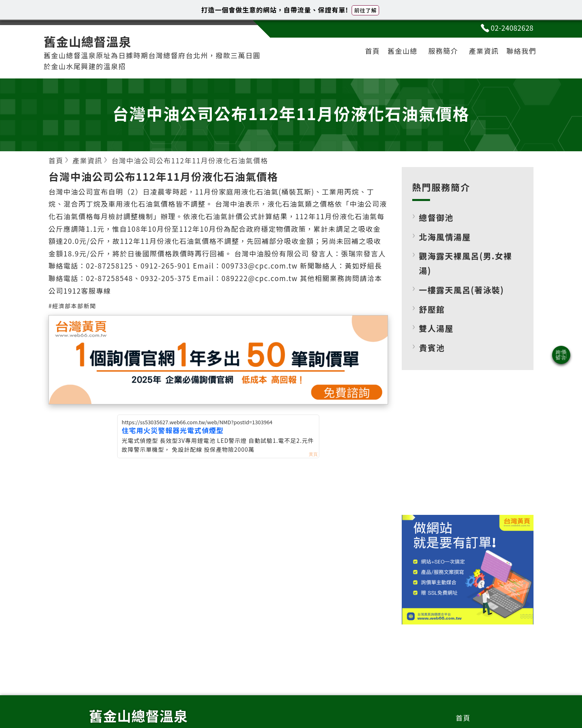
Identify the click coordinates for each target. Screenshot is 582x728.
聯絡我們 (521, 51)
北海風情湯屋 (445, 237)
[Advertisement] (468, 449)
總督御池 (436, 217)
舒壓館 (432, 309)
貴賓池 (432, 348)
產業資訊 (484, 51)
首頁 (372, 51)
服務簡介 (443, 51)
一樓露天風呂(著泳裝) (462, 290)
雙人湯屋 (436, 328)
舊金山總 (403, 51)
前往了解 (365, 10)
